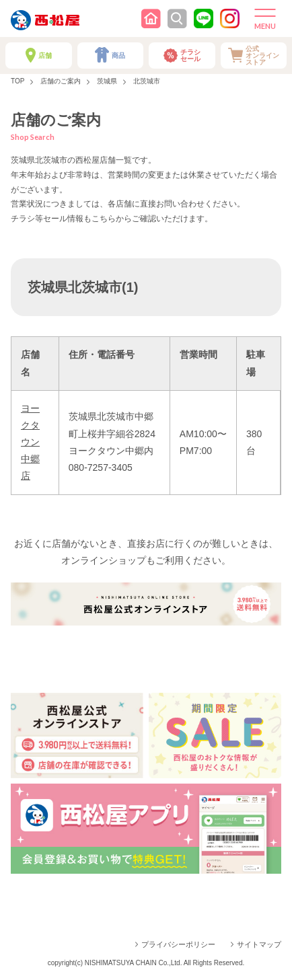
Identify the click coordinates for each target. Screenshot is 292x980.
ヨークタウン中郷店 (30, 442)
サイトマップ (259, 944)
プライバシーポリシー (178, 944)
